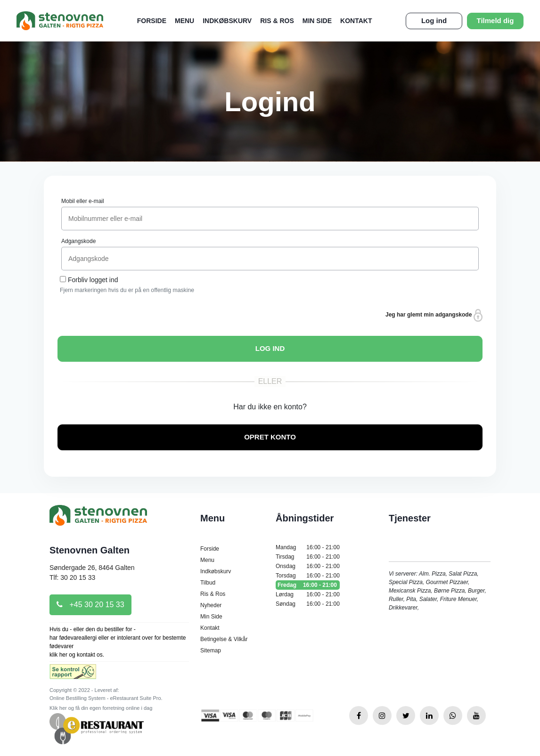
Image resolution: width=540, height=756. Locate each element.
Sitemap (211, 650)
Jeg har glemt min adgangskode (434, 315)
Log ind (434, 20)
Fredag (308, 585)
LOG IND (270, 348)
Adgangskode (78, 241)
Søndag (308, 604)
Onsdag (308, 566)
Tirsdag (308, 557)
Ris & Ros (277, 21)
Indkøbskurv (227, 21)
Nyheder (211, 605)
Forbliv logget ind (93, 280)
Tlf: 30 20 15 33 (72, 577)
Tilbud (208, 583)
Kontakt (356, 21)
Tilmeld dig (495, 20)
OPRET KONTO (270, 437)
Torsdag (308, 576)
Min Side (317, 21)
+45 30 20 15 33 (90, 605)
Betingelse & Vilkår (224, 639)
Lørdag (308, 594)
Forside (152, 21)
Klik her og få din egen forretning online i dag (101, 708)
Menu (184, 21)
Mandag (308, 547)
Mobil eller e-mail (83, 201)
